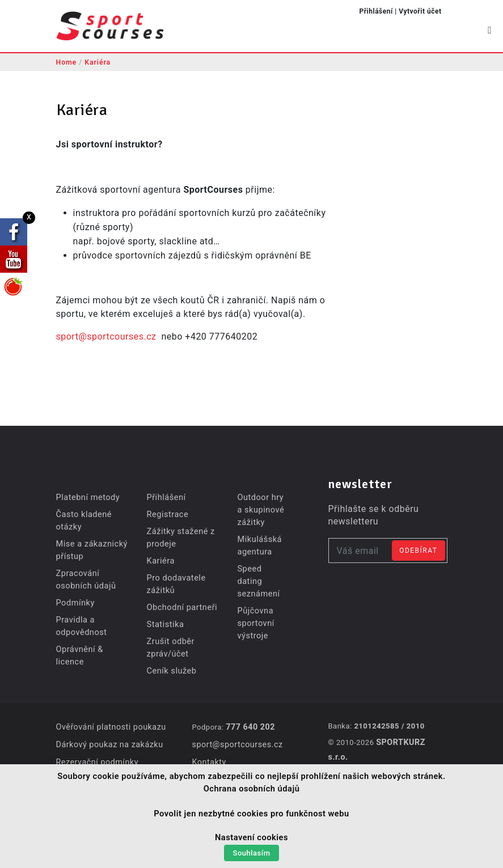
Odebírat (418, 551)
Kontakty (209, 761)
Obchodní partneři (180, 607)
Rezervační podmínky (96, 761)
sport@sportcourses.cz (106, 336)
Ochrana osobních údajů (252, 791)
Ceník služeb (170, 671)
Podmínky (75, 603)
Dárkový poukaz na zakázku (108, 744)
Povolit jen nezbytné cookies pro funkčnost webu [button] (251, 816)
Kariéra (100, 62)
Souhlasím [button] (252, 854)
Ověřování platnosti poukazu (110, 727)
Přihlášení (376, 11)
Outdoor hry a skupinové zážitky (260, 510)
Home (67, 62)
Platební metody (87, 497)
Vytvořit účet (420, 11)
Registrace (166, 514)
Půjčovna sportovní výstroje (255, 611)
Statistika (164, 624)
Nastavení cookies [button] (251, 840)
